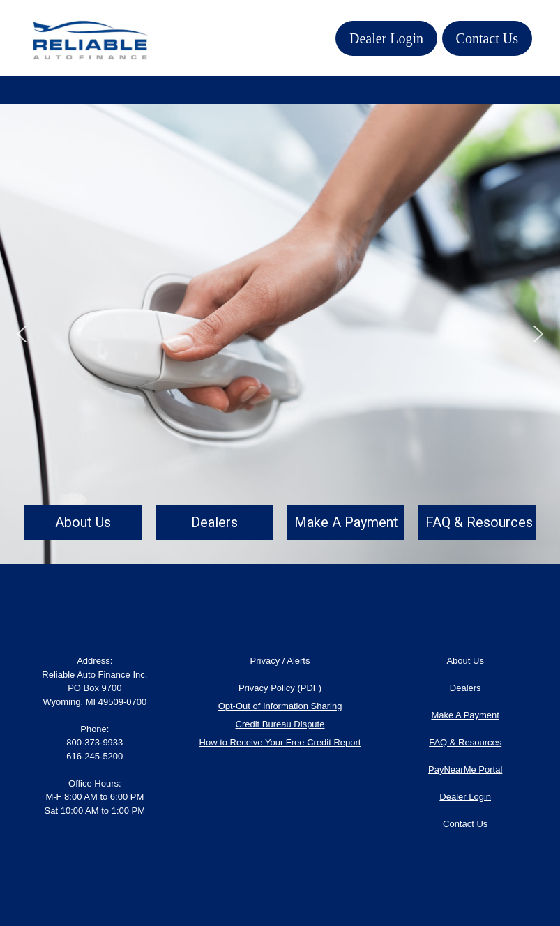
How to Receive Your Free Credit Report (280, 742)
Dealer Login (386, 38)
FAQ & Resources (465, 742)
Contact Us (487, 38)
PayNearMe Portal (465, 769)
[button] (22, 334)
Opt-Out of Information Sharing (280, 706)
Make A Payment (465, 715)
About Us (465, 661)
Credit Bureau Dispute (280, 724)
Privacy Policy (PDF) (280, 688)
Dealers (466, 688)
